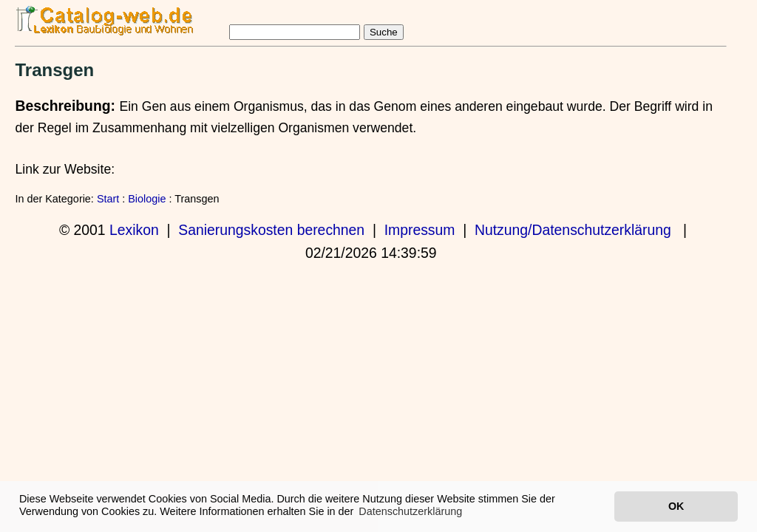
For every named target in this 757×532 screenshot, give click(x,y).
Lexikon (134, 230)
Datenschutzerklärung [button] (410, 511)
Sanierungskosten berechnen (271, 230)
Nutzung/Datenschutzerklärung (573, 230)
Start (108, 199)
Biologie (147, 199)
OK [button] (676, 506)
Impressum (420, 230)
